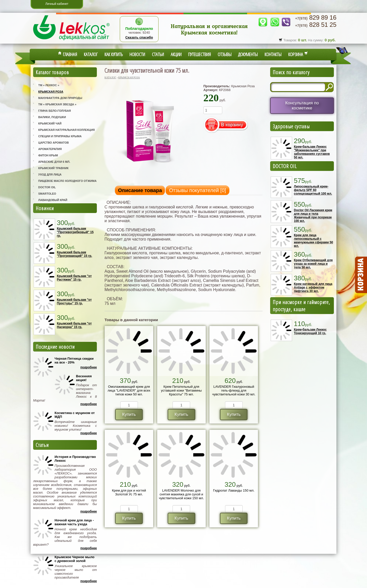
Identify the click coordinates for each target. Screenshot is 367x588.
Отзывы (225, 54)
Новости (137, 54)
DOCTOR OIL (285, 166)
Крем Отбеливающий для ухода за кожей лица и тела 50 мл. (313, 264)
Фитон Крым (48, 155)
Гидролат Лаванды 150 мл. (234, 490)
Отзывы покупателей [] (197, 190)
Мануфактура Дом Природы (60, 98)
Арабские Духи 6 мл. (54, 162)
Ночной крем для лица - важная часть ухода (74, 522)
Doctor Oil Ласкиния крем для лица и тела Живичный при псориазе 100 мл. (313, 216)
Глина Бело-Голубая (55, 111)
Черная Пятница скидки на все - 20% (74, 360)
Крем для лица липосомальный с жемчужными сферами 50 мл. (313, 241)
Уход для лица (50, 174)
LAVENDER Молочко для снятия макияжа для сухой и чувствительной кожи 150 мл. (181, 494)
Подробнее (89, 367)
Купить (129, 414)
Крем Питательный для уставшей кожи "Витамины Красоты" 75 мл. (181, 390)
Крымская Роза (51, 92)
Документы (248, 54)
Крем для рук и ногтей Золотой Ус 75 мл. (129, 492)
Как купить (114, 54)
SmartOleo (47, 194)
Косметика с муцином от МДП (75, 415)
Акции (176, 54)
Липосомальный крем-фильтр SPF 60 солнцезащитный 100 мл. (313, 190)
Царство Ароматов (54, 143)
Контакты (273, 54)
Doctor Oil (47, 187)
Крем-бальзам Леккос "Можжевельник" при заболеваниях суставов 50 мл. (312, 152)
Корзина (298, 54)
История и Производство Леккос (75, 459)
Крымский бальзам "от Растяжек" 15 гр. (74, 278)
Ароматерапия (50, 149)
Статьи (158, 54)
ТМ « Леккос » (49, 85)
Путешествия (199, 54)
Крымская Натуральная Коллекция (67, 130)
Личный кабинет (57, 4)
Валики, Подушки (52, 117)
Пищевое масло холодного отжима (67, 181)
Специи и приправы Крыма (60, 136)
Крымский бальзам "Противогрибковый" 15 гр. (75, 232)
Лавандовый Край (53, 200)
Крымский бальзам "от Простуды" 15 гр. (74, 302)
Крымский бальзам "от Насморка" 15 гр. (74, 325)
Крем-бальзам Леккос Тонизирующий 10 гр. (310, 331)
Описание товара (140, 190)
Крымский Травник (53, 168)
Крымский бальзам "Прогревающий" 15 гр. (74, 254)
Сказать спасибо (139, 37)
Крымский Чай (50, 123)
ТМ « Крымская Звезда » (57, 104)
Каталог (91, 54)
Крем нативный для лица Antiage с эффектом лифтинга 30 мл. (313, 287)
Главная (68, 54)
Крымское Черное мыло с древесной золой (74, 559)
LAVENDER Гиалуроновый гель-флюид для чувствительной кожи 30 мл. (234, 390)
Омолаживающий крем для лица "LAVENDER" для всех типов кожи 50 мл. (129, 390)
